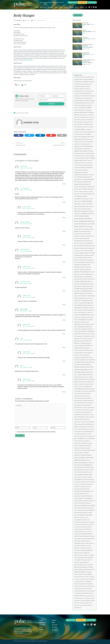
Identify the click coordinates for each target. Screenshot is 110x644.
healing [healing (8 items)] (83, 284)
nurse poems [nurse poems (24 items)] (81, 419)
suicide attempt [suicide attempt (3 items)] (82, 558)
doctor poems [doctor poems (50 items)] (89, 224)
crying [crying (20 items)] (80, 196)
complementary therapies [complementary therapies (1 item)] (81, 172)
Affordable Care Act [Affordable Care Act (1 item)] (80, 91)
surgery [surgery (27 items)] (79, 560)
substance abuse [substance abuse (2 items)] (79, 555)
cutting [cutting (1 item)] (87, 199)
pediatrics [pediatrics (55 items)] (79, 460)
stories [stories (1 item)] (90, 548)
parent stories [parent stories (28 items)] (85, 446)
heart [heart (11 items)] (85, 296)
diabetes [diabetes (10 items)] (87, 211)
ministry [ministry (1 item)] (81, 386)
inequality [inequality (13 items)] (82, 327)
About (77, 7)
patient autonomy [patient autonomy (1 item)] (79, 453)
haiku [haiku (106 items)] (79, 281)
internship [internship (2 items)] (84, 334)
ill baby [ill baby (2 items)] (83, 313)
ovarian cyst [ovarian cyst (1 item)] (84, 436)
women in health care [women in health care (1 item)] (86, 603)
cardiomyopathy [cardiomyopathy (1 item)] (81, 134)
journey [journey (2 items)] (91, 339)
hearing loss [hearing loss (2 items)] (78, 296)
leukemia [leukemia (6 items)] (82, 346)
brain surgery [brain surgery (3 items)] (85, 122)
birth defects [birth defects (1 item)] (78, 120)
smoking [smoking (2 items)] (77, 534)
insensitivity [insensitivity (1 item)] (78, 329)
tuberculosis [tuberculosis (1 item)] (80, 589)
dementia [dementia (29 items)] (84, 206)
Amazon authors (29, 60)
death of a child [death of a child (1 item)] (82, 204)
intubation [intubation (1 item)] (88, 336)
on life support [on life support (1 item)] (79, 431)
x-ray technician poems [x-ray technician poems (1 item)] (86, 605)
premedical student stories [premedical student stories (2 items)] (83, 482)
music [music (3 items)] (87, 396)
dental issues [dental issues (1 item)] (78, 209)
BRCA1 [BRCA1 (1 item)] (82, 124)
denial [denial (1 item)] (91, 207)
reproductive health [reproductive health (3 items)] (82, 513)
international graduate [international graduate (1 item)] (80, 331)
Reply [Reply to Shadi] (64, 375)
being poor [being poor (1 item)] (86, 115)
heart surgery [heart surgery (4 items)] (80, 298)
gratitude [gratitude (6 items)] (77, 277)
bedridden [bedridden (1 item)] (83, 108)
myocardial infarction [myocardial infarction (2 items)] (80, 398)
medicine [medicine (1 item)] (90, 370)
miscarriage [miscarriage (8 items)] (78, 389)
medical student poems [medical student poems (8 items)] (83, 364)
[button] (86, 7)
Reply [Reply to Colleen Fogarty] (64, 262)
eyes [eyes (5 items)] (83, 251)
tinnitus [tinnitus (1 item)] (83, 577)
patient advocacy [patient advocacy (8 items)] (89, 450)
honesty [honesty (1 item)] (77, 303)
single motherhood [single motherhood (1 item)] (80, 532)
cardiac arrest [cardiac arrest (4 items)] (79, 132)
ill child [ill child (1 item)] (89, 313)
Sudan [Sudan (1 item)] (87, 555)
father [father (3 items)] (82, 258)
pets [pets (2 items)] (92, 463)
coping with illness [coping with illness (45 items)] (84, 182)
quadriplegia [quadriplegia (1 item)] (89, 498)
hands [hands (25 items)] (86, 281)
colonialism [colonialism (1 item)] (78, 163)
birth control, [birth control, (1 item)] (90, 117)
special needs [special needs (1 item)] (90, 543)
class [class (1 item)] (87, 156)
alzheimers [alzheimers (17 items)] (80, 98)
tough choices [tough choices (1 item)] (85, 579)
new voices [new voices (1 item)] (84, 408)
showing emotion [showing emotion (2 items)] (79, 529)
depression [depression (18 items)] (78, 211)
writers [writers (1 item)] (77, 605)
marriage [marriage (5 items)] (77, 357)
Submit (82, 7)
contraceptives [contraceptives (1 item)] (79, 179)
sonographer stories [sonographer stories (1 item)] (80, 543)
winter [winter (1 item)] (78, 601)
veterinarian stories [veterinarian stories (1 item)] (88, 593)
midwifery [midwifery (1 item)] (84, 382)
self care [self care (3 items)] (85, 524)
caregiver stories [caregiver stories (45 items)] (88, 137)
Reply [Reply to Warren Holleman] (64, 231)
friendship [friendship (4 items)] (78, 265)
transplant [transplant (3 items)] (83, 584)
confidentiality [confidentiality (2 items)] (78, 175)
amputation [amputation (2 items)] (88, 98)
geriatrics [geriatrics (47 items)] (78, 272)
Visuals (66, 7)
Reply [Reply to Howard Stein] (64, 218)
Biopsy (84, 30)
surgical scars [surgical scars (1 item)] (88, 560)
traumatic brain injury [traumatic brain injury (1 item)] (80, 586)
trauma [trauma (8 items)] (90, 584)
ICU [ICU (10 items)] (78, 312)
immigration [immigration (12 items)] (84, 320)
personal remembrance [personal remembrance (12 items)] (82, 463)
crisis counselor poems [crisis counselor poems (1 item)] (82, 192)
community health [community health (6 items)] (80, 168)
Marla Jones (24, 309)
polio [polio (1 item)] (81, 477)
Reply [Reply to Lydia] (64, 347)
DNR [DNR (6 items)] (78, 216)
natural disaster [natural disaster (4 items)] (88, 401)
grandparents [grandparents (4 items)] (89, 274)
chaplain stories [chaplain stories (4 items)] (79, 146)
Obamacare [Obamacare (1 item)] (85, 427)
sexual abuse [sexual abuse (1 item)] (78, 527)
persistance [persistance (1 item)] (87, 460)
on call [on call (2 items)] (92, 429)
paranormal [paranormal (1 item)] (78, 443)
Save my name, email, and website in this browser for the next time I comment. (36, 432)
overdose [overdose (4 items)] (91, 436)
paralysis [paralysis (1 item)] (87, 441)
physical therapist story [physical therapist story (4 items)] (81, 467)
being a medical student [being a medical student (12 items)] (82, 112)
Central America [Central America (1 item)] (88, 139)
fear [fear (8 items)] (87, 258)
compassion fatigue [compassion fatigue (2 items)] (82, 170)
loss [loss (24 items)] (84, 350)
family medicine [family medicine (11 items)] (85, 253)
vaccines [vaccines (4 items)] (79, 593)
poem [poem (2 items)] (76, 475)
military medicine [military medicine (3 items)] (85, 384)
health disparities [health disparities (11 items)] (89, 291)
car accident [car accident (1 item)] (88, 129)
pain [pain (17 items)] (77, 438)
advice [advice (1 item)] (88, 89)
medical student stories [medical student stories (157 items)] (84, 367)
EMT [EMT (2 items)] (76, 246)
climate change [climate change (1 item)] (80, 158)
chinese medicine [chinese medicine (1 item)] (81, 153)
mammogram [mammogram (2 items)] (86, 355)
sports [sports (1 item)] (84, 546)
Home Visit (86, 23)
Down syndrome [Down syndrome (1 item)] (85, 229)
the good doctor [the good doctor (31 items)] (86, 570)
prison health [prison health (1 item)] (82, 484)
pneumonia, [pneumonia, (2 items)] (80, 472)
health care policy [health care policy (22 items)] (83, 289)
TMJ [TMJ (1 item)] (88, 577)
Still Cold (85, 37)
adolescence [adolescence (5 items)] (88, 84)
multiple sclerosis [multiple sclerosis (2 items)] (79, 396)
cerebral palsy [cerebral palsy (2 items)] (78, 142)
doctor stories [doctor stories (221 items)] (81, 226)
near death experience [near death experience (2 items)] (80, 403)
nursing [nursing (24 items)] (81, 424)
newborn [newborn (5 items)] (77, 408)
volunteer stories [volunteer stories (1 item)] (79, 598)
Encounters (55, 625)
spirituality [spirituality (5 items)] (78, 546)
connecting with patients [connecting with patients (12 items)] (84, 177)
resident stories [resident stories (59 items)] (86, 515)
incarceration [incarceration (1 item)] (85, 322)
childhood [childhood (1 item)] (85, 151)
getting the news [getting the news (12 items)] (89, 272)
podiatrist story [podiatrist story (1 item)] (88, 472)
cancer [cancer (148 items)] (80, 129)
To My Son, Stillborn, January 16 (88, 45)
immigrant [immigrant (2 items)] (84, 317)
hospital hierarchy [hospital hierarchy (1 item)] (88, 305)
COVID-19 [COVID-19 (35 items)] (87, 189)
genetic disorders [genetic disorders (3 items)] (86, 269)
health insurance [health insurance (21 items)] (80, 293)
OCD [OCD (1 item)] (76, 429)
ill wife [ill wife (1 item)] (78, 317)
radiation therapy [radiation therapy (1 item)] (86, 503)
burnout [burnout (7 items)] (86, 127)
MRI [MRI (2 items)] (89, 394)
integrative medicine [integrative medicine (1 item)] (88, 329)
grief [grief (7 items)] (83, 277)
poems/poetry (20, 113)
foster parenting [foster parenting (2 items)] (81, 262)
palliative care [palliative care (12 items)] (84, 438)
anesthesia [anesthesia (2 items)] (87, 101)
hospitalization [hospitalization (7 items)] (79, 308)
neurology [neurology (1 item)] (90, 403)
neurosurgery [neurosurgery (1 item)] (87, 405)
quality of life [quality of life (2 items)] (78, 501)
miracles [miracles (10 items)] (88, 386)
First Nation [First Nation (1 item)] (83, 260)
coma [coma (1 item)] (84, 163)
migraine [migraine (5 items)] (90, 382)
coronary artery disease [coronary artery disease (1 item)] (81, 187)
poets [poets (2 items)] (76, 477)
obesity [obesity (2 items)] (91, 427)
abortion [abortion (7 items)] (77, 77)
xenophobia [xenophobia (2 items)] (78, 608)
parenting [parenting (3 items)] (85, 443)
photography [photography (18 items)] (88, 465)
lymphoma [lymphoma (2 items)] (78, 355)
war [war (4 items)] (86, 598)
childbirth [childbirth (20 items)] (78, 151)
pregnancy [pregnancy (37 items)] (81, 479)
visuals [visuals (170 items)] (78, 596)
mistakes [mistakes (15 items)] (87, 389)
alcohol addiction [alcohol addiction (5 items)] (86, 93)
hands (26, 113)
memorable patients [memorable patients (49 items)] (82, 372)
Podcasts (72, 7)
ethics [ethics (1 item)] (78, 251)
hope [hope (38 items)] (83, 303)
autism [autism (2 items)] (90, 105)
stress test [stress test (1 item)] (80, 553)
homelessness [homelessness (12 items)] (87, 300)
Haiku (61, 7)
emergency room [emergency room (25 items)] (81, 241)
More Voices (43, 7)
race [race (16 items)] (92, 501)
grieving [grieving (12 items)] (89, 277)
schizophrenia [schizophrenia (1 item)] (85, 522)
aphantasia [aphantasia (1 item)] (86, 103)
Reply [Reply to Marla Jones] (64, 320)
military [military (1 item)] (77, 384)
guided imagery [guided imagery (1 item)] (79, 279)
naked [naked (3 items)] (89, 398)
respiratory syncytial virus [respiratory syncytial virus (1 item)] (81, 518)
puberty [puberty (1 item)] (82, 498)
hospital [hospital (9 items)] (80, 305)
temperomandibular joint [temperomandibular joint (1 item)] (81, 565)
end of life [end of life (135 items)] (83, 246)
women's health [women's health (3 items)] (86, 601)
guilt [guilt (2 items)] (86, 279)
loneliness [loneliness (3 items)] (78, 350)
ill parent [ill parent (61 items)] (85, 315)
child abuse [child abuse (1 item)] (87, 149)
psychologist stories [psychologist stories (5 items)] (82, 494)
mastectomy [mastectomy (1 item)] (84, 360)
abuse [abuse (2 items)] (83, 77)
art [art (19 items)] (92, 103)
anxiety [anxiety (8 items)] (79, 103)
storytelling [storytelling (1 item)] (78, 550)
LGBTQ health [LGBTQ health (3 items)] (79, 348)
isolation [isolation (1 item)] (85, 339)
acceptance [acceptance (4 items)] (90, 77)
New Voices (50, 7)
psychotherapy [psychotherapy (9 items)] (87, 496)
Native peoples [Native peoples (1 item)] (79, 401)
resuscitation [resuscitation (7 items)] (78, 520)
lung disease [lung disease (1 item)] (80, 353)
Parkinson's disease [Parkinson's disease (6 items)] (80, 448)
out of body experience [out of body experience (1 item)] (81, 434)
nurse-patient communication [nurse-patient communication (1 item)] (82, 415)
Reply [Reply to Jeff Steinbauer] (64, 202)
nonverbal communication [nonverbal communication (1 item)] (83, 410)
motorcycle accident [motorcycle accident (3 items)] (88, 391)
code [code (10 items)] (88, 158)
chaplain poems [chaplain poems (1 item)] (86, 144)
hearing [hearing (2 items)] (90, 293)
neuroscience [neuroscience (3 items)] (79, 405)
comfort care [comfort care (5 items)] (78, 165)
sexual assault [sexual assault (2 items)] (87, 527)
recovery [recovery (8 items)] (79, 508)
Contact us (54, 627)
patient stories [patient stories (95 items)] (87, 458)
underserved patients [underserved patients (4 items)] (81, 591)
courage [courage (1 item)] (80, 189)
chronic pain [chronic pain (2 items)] (81, 156)
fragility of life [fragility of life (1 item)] (90, 262)
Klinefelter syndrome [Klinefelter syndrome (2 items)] (80, 341)
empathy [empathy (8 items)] (90, 243)
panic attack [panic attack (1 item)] (80, 441)
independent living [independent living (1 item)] (79, 324)
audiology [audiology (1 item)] (83, 105)
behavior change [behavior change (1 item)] (87, 110)
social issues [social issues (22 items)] (86, 536)
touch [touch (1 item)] (78, 579)
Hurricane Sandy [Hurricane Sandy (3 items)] (82, 310)
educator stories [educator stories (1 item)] (79, 234)
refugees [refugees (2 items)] (86, 508)
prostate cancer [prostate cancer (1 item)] (86, 487)
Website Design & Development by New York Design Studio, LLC (84, 641)
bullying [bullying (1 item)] (80, 127)
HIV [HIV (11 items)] (87, 298)
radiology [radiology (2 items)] (77, 506)
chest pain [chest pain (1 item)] (80, 149)
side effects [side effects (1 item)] (88, 529)
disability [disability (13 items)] (86, 214)
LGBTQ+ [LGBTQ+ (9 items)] (89, 346)
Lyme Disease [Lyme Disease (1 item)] (88, 353)
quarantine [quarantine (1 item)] (86, 501)
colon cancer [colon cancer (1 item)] (89, 160)
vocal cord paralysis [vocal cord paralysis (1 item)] (89, 596)
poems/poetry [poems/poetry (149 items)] (85, 475)
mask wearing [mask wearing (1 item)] (85, 357)
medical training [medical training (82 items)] (81, 370)
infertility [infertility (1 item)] (89, 327)
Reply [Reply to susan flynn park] (64, 291)
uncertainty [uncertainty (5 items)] (88, 588)
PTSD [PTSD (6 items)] (76, 498)
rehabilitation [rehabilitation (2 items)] (82, 510)
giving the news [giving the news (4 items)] (79, 274)
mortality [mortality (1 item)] (79, 391)
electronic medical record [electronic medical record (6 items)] (82, 238)
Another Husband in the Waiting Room (89, 60)
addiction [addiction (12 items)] (88, 82)
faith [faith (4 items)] (87, 251)
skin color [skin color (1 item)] (89, 532)
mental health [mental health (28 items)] (84, 375)
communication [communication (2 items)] (88, 165)
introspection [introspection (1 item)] (80, 336)
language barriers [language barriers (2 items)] (86, 343)
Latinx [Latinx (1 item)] (76, 346)
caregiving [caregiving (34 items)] (79, 139)
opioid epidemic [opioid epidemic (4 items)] (88, 431)
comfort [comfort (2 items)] (89, 163)
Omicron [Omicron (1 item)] (86, 429)
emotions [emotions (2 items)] (83, 243)
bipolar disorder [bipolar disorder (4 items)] (81, 117)
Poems (56, 7)
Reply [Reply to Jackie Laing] (64, 184)
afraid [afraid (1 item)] (88, 91)
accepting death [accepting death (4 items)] (79, 79)
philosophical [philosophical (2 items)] (78, 465)
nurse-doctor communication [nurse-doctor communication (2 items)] (84, 412)
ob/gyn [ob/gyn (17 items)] (77, 427)
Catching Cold (86, 53)
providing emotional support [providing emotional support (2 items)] (82, 489)
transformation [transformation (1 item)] (80, 581)
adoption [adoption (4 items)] (77, 86)
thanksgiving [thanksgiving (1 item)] (84, 567)
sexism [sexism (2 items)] (92, 524)
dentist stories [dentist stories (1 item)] (87, 209)
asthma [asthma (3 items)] (77, 105)
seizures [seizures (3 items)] (79, 524)
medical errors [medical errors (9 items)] (81, 362)
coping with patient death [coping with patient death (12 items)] (82, 184)
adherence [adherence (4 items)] (79, 84)
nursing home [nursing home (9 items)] (89, 424)
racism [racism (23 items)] (78, 503)
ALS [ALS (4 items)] (83, 96)
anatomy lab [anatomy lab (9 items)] (78, 101)
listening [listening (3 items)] (87, 348)
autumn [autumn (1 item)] (77, 108)
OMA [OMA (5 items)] (81, 429)
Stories (37, 7)
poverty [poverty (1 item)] (86, 477)
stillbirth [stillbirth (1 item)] (84, 548)
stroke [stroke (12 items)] (87, 553)
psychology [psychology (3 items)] (78, 496)
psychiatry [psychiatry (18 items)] (78, 491)
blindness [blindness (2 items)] (77, 122)
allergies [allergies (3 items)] (77, 96)
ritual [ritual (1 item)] (85, 520)
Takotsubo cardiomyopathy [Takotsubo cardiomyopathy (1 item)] (82, 562)
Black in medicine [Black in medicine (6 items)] (88, 120)
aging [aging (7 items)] (78, 93)
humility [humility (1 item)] (87, 308)
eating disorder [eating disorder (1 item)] (87, 231)
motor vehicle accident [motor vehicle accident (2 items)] (81, 394)
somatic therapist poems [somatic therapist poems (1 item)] (84, 541)
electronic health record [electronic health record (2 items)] (88, 236)
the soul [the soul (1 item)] (82, 574)
